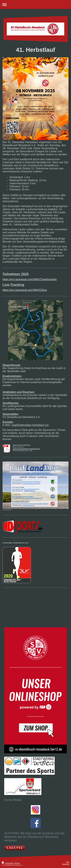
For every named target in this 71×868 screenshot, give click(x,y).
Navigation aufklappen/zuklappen (35, 4)
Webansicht (66, 864)
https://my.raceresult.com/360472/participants (30, 279)
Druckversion (8, 863)
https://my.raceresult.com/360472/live (25, 290)
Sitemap (17, 863)
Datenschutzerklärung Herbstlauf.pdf (26, 449)
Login (68, 862)
